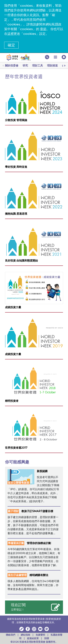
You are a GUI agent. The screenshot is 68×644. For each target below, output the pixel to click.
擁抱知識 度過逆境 (16, 214)
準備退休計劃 (16, 543)
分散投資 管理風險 (16, 120)
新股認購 (42, 471)
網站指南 (25, 635)
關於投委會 (12, 66)
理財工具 (38, 66)
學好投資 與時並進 (16, 167)
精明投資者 (12, 401)
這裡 (11, 34)
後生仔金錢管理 (17, 575)
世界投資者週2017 (16, 448)
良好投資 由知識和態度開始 (21, 261)
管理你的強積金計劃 (39, 543)
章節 (43, 29)
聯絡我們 (11, 635)
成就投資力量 (13, 307)
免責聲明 (41, 635)
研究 (25, 66)
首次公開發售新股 (19, 483)
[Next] (65, 66)
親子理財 (13, 511)
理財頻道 (52, 66)
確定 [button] (11, 45)
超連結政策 (33, 638)
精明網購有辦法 (39, 575)
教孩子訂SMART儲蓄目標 (37, 511)
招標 (47, 638)
